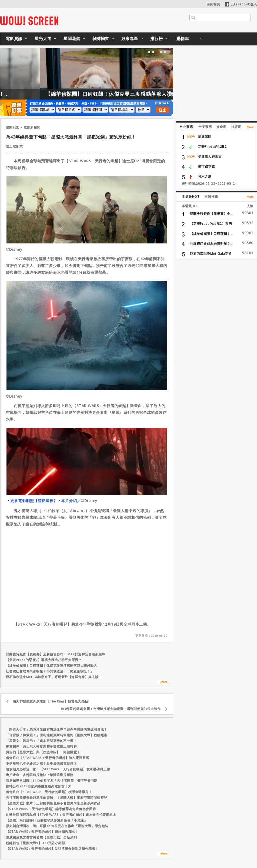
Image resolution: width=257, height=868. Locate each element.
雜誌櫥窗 (101, 38)
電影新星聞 (32, 127)
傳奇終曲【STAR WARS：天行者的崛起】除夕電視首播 (48, 758)
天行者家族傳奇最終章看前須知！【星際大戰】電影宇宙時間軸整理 (57, 798)
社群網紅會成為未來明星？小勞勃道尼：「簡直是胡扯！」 (50, 671)
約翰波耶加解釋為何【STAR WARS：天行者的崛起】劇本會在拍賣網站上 (61, 815)
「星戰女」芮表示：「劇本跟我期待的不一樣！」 (43, 741)
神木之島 (205, 176)
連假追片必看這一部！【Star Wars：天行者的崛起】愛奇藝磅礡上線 (58, 769)
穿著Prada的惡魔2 (212, 146)
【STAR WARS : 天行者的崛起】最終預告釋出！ (42, 832)
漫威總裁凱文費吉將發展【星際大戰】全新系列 (41, 837)
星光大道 (43, 38)
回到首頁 (213, 4)
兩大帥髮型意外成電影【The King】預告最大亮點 (50, 701)
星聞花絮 (72, 38)
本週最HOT (191, 197)
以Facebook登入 (241, 4)
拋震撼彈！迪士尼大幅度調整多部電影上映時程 (41, 746)
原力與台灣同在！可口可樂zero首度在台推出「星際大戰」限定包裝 (57, 826)
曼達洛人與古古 (210, 156)
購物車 (183, 38)
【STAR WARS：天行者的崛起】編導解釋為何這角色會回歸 (51, 809)
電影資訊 (14, 38)
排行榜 (157, 38)
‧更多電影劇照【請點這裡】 (32, 501)
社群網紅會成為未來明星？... (212, 244)
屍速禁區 (205, 136)
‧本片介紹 (67, 501)
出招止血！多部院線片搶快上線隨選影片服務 (40, 775)
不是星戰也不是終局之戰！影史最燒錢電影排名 (41, 763)
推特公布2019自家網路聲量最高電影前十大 (39, 786)
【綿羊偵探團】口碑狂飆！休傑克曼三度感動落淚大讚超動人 (134, 94)
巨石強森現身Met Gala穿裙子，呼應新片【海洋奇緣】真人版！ (54, 677)
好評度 (236, 127)
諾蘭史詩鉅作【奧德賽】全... (212, 214)
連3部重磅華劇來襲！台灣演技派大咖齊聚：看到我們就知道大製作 (111, 709)
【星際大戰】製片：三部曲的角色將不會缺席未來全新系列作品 (53, 803)
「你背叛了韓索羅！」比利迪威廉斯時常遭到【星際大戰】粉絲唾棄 (57, 735)
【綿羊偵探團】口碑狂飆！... (212, 234)
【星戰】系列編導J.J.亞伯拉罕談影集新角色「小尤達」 (47, 820)
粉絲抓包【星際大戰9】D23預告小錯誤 (36, 843)
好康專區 (130, 38)
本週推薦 (211, 197)
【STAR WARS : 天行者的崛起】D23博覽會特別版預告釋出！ (52, 849)
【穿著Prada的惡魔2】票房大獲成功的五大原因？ (44, 660)
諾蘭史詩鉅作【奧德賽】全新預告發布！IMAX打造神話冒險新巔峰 (56, 654)
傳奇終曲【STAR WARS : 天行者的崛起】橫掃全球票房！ (49, 792)
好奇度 (221, 127)
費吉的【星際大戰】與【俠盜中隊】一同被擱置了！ (45, 752)
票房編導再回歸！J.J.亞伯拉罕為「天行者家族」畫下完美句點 (52, 780)
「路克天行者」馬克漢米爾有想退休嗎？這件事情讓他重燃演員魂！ (57, 729)
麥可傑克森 (207, 166)
